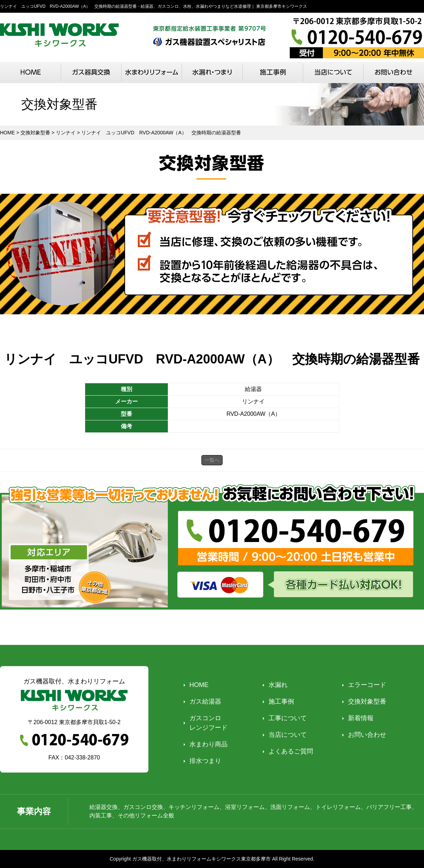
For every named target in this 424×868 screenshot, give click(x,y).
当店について (288, 735)
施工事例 (281, 701)
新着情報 (361, 718)
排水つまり (205, 761)
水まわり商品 (208, 744)
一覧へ (212, 460)
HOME (199, 685)
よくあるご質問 (291, 751)
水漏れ (278, 685)
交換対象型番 (367, 701)
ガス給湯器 (205, 701)
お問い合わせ (367, 735)
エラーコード (367, 685)
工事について (288, 718)
